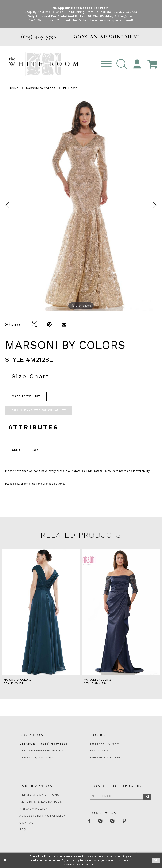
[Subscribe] (147, 797)
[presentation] (41, 612)
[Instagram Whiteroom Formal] (106, 821)
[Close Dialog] (5, 860)
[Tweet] (34, 324)
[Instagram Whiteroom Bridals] (122, 821)
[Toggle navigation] (106, 64)
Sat (93, 751)
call (17, 484)
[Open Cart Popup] (152, 64)
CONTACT (28, 823)
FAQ (23, 829)
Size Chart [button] (30, 376)
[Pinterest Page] (137, 821)
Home (14, 88)
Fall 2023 (70, 88)
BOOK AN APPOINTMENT (107, 37)
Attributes (34, 427)
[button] (122, 64)
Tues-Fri (98, 744)
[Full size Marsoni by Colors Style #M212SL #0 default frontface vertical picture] (81, 205)
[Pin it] (49, 324)
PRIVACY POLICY (34, 809)
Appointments (125, 12)
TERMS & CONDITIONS (39, 795)
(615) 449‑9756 (55, 743)
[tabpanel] (81, 205)
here (94, 864)
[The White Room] (44, 64)
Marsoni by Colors (41, 88)
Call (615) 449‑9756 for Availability (39, 410)
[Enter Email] (120, 795)
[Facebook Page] (91, 821)
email (28, 484)
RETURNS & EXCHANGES (41, 802)
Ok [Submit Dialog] (156, 860)
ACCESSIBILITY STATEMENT (44, 816)
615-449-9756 (98, 471)
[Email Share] (64, 324)
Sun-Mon (98, 758)
